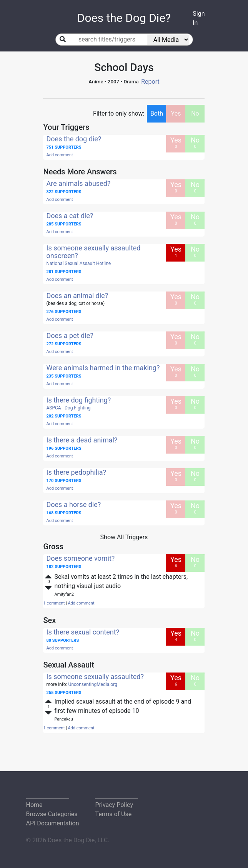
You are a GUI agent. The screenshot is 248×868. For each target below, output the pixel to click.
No (195, 113)
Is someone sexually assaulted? (95, 677)
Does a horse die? (73, 504)
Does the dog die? (74, 139)
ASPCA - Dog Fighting (68, 408)
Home (34, 805)
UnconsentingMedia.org (93, 684)
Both (157, 113)
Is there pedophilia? (76, 472)
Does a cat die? (70, 216)
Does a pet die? (70, 335)
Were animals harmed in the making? (103, 368)
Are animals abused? (78, 183)
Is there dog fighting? (78, 400)
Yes (176, 113)
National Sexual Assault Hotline (78, 263)
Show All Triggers (124, 537)
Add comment (59, 155)
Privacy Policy (114, 805)
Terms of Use (113, 814)
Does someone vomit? (80, 558)
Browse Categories (52, 814)
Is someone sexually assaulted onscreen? (93, 252)
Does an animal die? (77, 296)
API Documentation (53, 823)
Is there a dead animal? (82, 440)
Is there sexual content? (83, 632)
